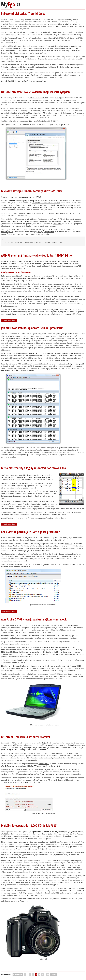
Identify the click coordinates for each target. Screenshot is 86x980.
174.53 (58, 98)
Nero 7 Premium (34, 753)
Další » (54, 975)
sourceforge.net (7, 232)
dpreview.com (6, 857)
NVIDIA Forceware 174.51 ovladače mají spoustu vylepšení (36, 92)
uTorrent (11, 782)
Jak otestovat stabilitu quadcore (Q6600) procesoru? (32, 328)
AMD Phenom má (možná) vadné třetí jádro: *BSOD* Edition (37, 255)
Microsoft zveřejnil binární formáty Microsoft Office (32, 191)
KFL (37, 197)
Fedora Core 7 (44, 764)
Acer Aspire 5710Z (23, 647)
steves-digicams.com (21, 857)
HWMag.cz (69, 544)
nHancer (66, 125)
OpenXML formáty (66, 207)
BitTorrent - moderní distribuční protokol (25, 737)
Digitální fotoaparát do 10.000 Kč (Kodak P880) (29, 826)
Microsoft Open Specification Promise (46, 203)
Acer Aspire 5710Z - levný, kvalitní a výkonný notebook (34, 619)
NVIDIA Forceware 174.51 (39, 98)
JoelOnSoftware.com (55, 242)
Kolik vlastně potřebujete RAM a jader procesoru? (30, 532)
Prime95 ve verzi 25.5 (34, 364)
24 (48, 975)
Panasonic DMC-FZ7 (18, 893)
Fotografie (24, 901)
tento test (45, 314)
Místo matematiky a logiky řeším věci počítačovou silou (34, 468)
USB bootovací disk (33, 452)
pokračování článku (9, 320)
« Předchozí (18, 975)
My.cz (11, 4)
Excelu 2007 (57, 224)
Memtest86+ (58, 452)
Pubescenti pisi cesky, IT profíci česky (23, 13)
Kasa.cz (4, 888)
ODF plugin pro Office (46, 232)
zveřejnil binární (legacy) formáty (21, 201)
